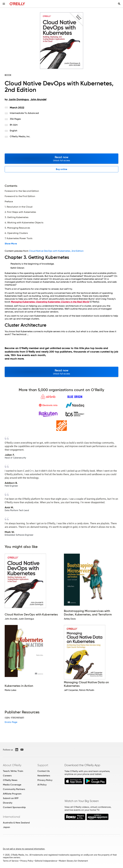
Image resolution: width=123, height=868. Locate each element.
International (11, 817)
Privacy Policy (45, 780)
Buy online (61, 169)
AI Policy (42, 785)
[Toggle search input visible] (119, 4)
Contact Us (44, 771)
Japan (6, 827)
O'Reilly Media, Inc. (20, 136)
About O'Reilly (12, 765)
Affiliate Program (12, 794)
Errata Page (11, 722)
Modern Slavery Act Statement (73, 861)
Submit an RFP (11, 798)
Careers (7, 776)
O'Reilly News (10, 780)
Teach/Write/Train (13, 771)
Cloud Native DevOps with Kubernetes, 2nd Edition (56, 251)
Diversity (8, 803)
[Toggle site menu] (4, 4)
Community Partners (14, 789)
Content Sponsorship (14, 807)
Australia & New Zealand (16, 823)
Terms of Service (11, 861)
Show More (11, 244)
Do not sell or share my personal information (24, 849)
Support (43, 765)
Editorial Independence (46, 861)
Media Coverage (12, 785)
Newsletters (44, 776)
